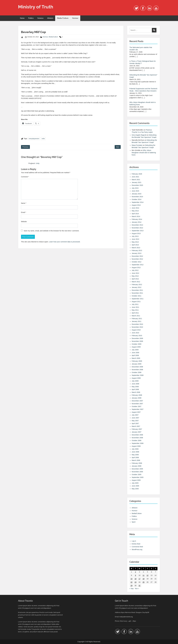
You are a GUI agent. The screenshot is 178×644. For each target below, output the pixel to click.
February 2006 (137, 463)
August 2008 (136, 378)
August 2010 (136, 330)
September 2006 (138, 443)
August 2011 (136, 302)
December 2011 (137, 290)
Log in (134, 541)
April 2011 (135, 313)
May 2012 (135, 276)
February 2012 (137, 285)
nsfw (43, 139)
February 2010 (137, 336)
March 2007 (136, 426)
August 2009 (136, 347)
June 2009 (135, 353)
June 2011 (135, 307)
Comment (25, 177)
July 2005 (135, 483)
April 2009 (135, 355)
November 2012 (137, 259)
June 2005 (135, 486)
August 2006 (136, 446)
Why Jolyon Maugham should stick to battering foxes (144, 153)
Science (40, 18)
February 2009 (137, 361)
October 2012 (137, 262)
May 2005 (135, 489)
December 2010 (137, 324)
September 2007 (138, 409)
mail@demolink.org (126, 617)
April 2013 (135, 245)
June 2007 (135, 418)
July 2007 (135, 415)
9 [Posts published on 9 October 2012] (136, 575)
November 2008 (137, 370)
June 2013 (135, 239)
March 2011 (136, 316)
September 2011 (138, 299)
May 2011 (135, 310)
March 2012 (136, 282)
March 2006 (136, 460)
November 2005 (137, 472)
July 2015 (135, 188)
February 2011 (137, 319)
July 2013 (135, 236)
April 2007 (135, 423)
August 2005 (136, 480)
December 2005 (137, 469)
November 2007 (137, 404)
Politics (31, 18)
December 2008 (137, 367)
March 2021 (136, 180)
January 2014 (137, 222)
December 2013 (137, 225)
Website (24, 222)
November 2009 (137, 341)
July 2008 (135, 381)
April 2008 (135, 389)
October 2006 (137, 440)
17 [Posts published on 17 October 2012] (140, 579)
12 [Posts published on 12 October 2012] (147, 575)
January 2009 (137, 364)
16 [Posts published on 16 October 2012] (136, 579)
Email (23, 212)
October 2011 (137, 296)
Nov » (137, 589)
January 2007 (137, 432)
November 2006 (137, 438)
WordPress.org (137, 550)
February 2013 (137, 250)
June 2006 (135, 452)
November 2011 (137, 293)
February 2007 (137, 429)
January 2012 (137, 287)
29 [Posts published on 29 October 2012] (131, 586)
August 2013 (136, 233)
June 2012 (135, 273)
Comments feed (137, 547)
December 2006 (137, 435)
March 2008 (136, 392)
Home (22, 18)
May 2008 (135, 387)
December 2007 (137, 401)
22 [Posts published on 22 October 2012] (131, 582)
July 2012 (135, 270)
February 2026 (137, 174)
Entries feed (136, 544)
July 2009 (135, 350)
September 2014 (138, 202)
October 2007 (137, 406)
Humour (75, 18)
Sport (134, 522)
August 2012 (136, 267)
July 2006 (135, 449)
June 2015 (135, 191)
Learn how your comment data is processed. (65, 242)
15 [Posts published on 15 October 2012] (131, 579)
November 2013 (137, 228)
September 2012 (138, 265)
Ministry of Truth (36, 7)
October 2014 (137, 199)
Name (24, 203)
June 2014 (135, 208)
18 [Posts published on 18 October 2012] (143, 579)
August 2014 (136, 205)
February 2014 (137, 219)
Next (118, 147)
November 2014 (137, 197)
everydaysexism (34, 139)
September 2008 (138, 375)
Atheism (50, 18)
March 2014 (136, 216)
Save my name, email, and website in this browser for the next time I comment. (51, 231)
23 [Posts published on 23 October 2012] (136, 582)
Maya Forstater (137, 145)
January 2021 (137, 182)
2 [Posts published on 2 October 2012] (136, 572)
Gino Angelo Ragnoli (139, 135)
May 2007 (135, 421)
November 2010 (137, 327)
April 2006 (135, 458)
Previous (25, 147)
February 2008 (137, 395)
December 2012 (137, 256)
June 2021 (135, 177)
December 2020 (137, 185)
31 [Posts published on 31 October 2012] (140, 586)
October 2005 (137, 475)
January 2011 (137, 321)
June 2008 (135, 384)
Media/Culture (63, 18)
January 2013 (137, 253)
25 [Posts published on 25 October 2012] (143, 582)
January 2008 (137, 398)
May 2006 (135, 455)
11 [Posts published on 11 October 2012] (143, 575)
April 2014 (135, 214)
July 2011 (135, 304)
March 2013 (136, 248)
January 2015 (137, 194)
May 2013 (135, 242)
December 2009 (137, 338)
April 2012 (135, 279)
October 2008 (137, 372)
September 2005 (138, 477)
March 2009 (136, 358)
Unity (38, 163)
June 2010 (135, 333)
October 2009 (137, 344)
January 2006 (137, 466)
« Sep (132, 589)
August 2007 (136, 412)
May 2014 (135, 211)
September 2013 (138, 231)
